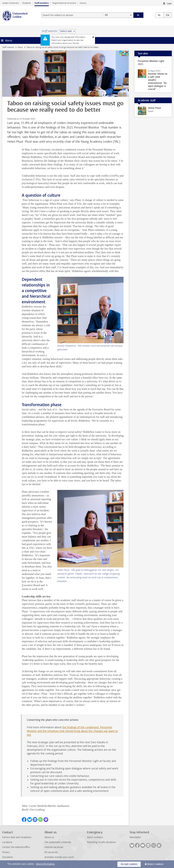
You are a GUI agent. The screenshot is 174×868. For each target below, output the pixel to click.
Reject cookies (155, 864)
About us (49, 837)
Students (27, 3)
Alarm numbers (95, 837)
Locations (7, 842)
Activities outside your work (59, 857)
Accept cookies (129, 864)
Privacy (6, 852)
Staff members (42, 3)
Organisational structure (64, 3)
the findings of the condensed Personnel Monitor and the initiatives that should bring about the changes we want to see (72, 731)
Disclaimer (8, 857)
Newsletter (135, 837)
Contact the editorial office (16, 847)
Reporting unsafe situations (101, 842)
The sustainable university (58, 842)
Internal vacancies (54, 847)
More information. (46, 864)
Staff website (8, 47)
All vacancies (51, 852)
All (106, 15)
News (20, 47)
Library (83, 3)
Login (169, 3)
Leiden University (10, 3)
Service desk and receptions (17, 837)
